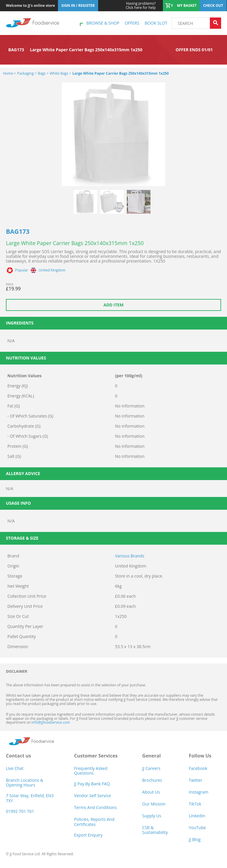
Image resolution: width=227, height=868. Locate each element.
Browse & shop (103, 23)
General (151, 756)
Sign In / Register (78, 5)
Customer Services (96, 756)
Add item (113, 305)
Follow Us (200, 756)
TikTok (195, 804)
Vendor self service (93, 796)
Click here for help (141, 6)
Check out (213, 5)
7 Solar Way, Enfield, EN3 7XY (30, 798)
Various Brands (130, 556)
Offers (132, 23)
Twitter (196, 780)
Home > (9, 73)
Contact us (18, 756)
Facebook (198, 768)
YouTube (197, 828)
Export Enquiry (88, 835)
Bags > (43, 73)
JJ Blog (195, 839)
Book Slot (156, 23)
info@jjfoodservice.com (51, 722)
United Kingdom (52, 270)
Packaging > (27, 73)
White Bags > (61, 73)
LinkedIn (197, 816)
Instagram (199, 792)
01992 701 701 (20, 811)
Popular (22, 270)
